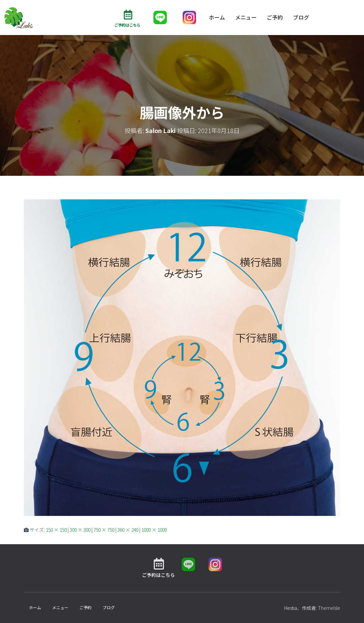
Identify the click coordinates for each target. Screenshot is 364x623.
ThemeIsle (329, 608)
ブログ (301, 18)
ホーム (217, 18)
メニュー (246, 18)
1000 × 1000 (154, 530)
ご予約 (275, 18)
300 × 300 (80, 530)
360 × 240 (128, 530)
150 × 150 (56, 530)
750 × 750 (104, 530)
